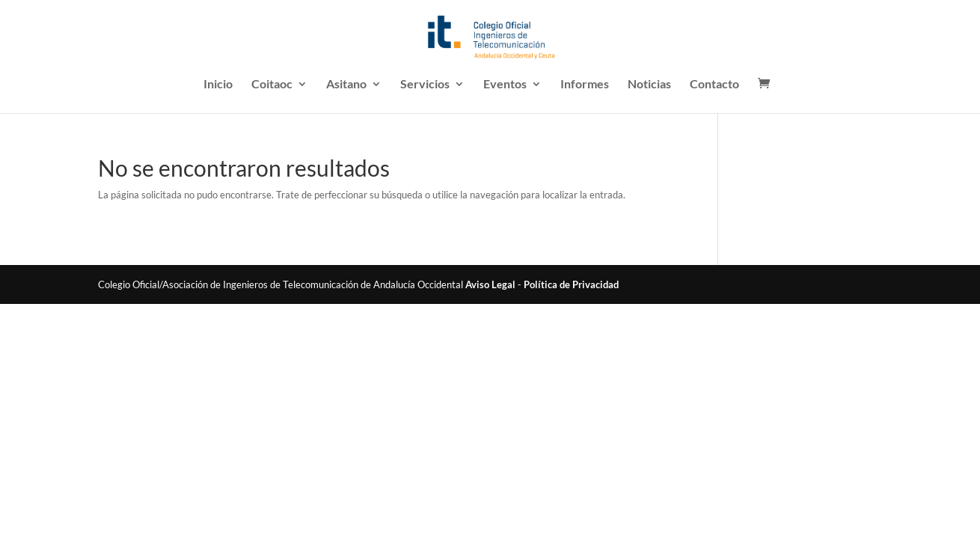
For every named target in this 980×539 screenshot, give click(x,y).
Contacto (714, 85)
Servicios (425, 85)
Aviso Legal (490, 284)
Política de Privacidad (571, 284)
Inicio (218, 85)
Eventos (505, 85)
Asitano (346, 85)
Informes (585, 85)
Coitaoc (272, 85)
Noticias (649, 85)
